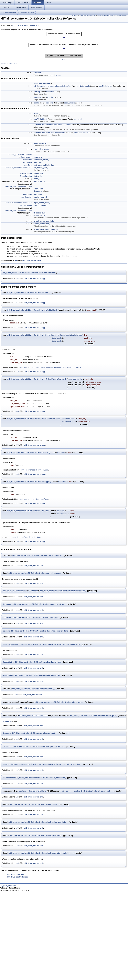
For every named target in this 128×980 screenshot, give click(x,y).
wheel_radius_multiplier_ (44, 221)
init (35, 86)
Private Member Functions (106, 16)
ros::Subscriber (26, 205)
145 (17, 623)
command (77, 119)
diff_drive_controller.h (25, 26)
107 (17, 770)
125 (17, 739)
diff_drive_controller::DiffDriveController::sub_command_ (41, 778)
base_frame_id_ (40, 143)
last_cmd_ (38, 162)
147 (17, 668)
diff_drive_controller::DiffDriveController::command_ (63, 591)
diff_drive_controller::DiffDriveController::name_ (33, 689)
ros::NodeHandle (83, 86)
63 (16, 260)
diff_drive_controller (9, 12)
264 (17, 474)
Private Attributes (122, 16)
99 (16, 695)
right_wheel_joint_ (42, 203)
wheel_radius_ (40, 216)
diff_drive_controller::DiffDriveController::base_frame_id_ (37, 556)
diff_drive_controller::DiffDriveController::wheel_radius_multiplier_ (38, 822)
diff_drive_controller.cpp (35, 278)
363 (17, 445)
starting (37, 92)
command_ (38, 157)
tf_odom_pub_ (40, 213)
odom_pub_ (39, 189)
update (37, 103)
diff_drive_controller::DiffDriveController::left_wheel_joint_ (55, 644)
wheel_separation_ (42, 224)
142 (17, 566)
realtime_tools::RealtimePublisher (19, 186)
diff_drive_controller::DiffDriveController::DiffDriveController (29, 273)
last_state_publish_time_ (44, 165)
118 (17, 597)
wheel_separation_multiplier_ (46, 229)
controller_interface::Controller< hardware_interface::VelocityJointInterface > (50, 367)
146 (17, 681)
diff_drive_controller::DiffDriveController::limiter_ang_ (38, 662)
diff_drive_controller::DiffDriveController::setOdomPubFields (33, 419)
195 (17, 541)
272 (17, 503)
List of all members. (9, 63)
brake (36, 113)
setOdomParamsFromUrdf (45, 125)
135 (17, 863)
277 (17, 303)
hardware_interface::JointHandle (19, 168)
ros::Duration (69, 103)
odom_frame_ (40, 181)
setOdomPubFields (42, 133)
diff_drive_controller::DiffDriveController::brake (27, 293)
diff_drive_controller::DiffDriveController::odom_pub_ (93, 716)
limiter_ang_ (39, 173)
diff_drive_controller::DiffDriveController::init (27, 335)
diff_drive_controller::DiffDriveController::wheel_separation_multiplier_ (40, 853)
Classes (75, 16)
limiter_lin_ (38, 176)
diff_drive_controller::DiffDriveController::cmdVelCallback (32, 310)
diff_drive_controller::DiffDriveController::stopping (29, 482)
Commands (39, 73)
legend (64, 59)
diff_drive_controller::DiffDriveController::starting (28, 452)
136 (17, 828)
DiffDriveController (27, 12)
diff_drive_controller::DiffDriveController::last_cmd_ (36, 618)
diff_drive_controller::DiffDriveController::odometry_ (35, 733)
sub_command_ (41, 205)
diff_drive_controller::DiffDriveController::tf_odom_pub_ (87, 791)
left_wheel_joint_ (41, 168)
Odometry (38, 191)
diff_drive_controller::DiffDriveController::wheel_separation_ (36, 836)
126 (17, 708)
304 (17, 411)
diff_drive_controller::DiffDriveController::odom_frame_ (59, 702)
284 (17, 327)
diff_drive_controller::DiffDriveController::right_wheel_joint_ (56, 764)
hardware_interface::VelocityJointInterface (54, 86)
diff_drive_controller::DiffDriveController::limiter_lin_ (38, 675)
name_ (36, 179)
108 (17, 278)
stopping (37, 97)
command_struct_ (41, 160)
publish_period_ (41, 197)
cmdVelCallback (41, 119)
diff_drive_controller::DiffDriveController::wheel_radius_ (34, 804)
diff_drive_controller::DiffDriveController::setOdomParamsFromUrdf (37, 379)
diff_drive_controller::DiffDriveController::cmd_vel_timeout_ (35, 573)
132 (17, 815)
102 (17, 757)
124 (17, 797)
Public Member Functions (87, 16)
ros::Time (50, 92)
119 (17, 371)
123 (17, 726)
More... (58, 75)
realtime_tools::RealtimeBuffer (20, 155)
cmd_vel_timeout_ (42, 149)
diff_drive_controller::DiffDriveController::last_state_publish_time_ (40, 631)
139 (17, 583)
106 (17, 654)
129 (17, 846)
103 (17, 637)
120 (17, 784)
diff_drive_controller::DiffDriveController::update (28, 511)
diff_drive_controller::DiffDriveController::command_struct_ (39, 604)
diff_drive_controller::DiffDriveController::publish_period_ (39, 747)
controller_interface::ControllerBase (34, 470)
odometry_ (38, 194)
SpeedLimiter (26, 173)
